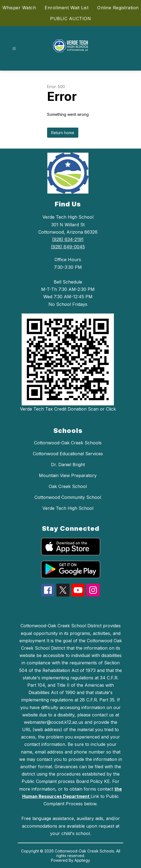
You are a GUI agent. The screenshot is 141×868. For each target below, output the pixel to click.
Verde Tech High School (68, 508)
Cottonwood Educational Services (68, 454)
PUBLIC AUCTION (70, 19)
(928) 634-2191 (68, 239)
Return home (63, 133)
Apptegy (82, 860)
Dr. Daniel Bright (68, 465)
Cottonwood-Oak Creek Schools (68, 443)
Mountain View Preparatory (68, 475)
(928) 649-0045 (68, 247)
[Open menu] (14, 49)
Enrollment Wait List (67, 8)
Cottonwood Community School (68, 497)
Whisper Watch (19, 8)
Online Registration (118, 8)
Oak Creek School (68, 486)
